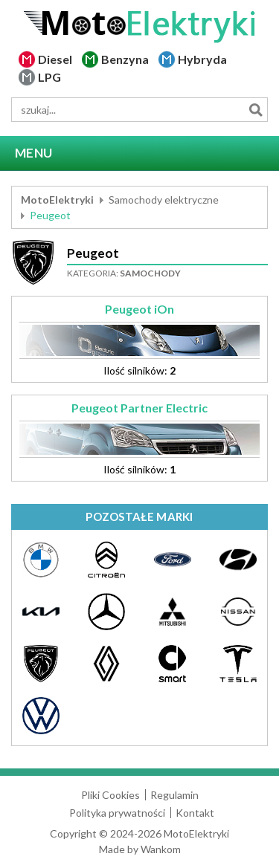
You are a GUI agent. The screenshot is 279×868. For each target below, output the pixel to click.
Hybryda (202, 59)
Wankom (161, 849)
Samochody (150, 273)
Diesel (55, 59)
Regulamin (174, 795)
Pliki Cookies (110, 795)
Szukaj (256, 110)
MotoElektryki (57, 200)
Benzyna (125, 59)
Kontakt (195, 813)
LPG (49, 77)
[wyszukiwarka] (139, 110)
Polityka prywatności (117, 813)
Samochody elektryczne (164, 200)
